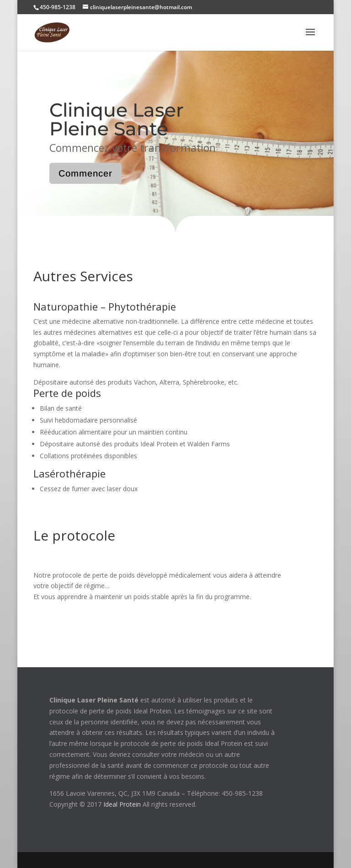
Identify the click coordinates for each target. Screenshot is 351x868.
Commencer (85, 173)
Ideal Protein (122, 804)
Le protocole (74, 535)
